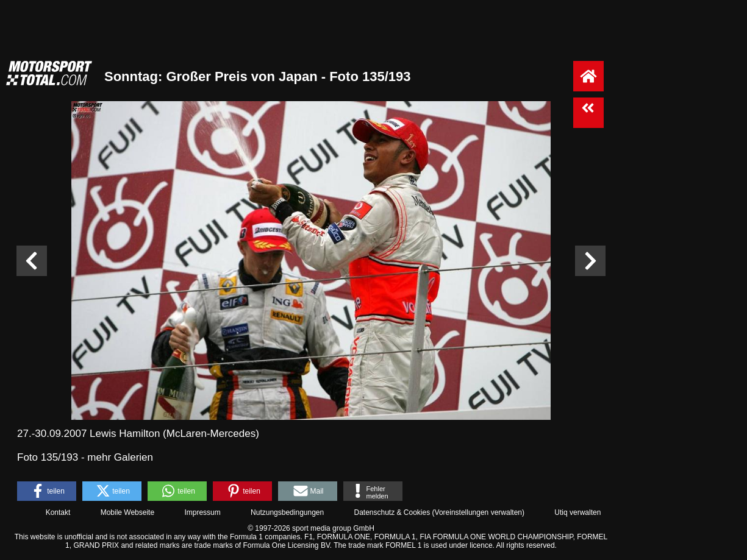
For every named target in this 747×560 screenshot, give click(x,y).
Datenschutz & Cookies (392, 512)
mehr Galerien (120, 457)
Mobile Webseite (128, 512)
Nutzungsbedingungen (287, 512)
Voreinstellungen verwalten (478, 512)
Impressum (202, 512)
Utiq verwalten (577, 512)
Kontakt (58, 512)
